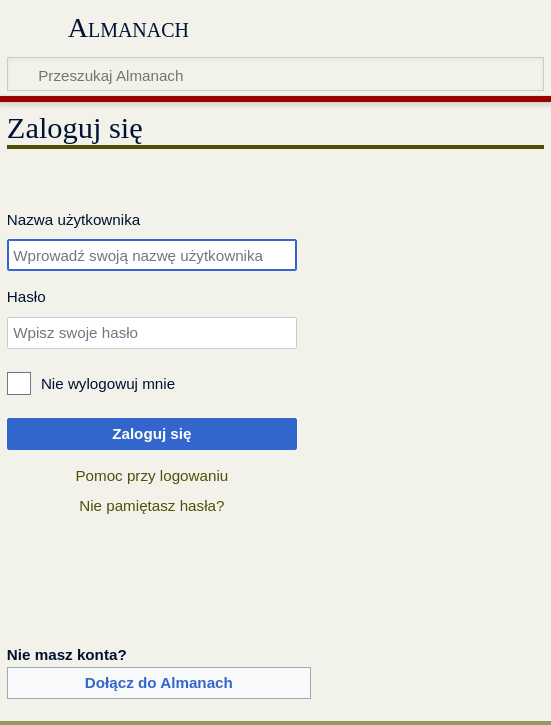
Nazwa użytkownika (73, 219)
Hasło (26, 296)
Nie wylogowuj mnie (108, 383)
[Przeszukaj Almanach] (275, 74)
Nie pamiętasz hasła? (151, 505)
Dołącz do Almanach (159, 682)
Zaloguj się (151, 433)
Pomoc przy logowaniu (151, 475)
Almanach (128, 27)
